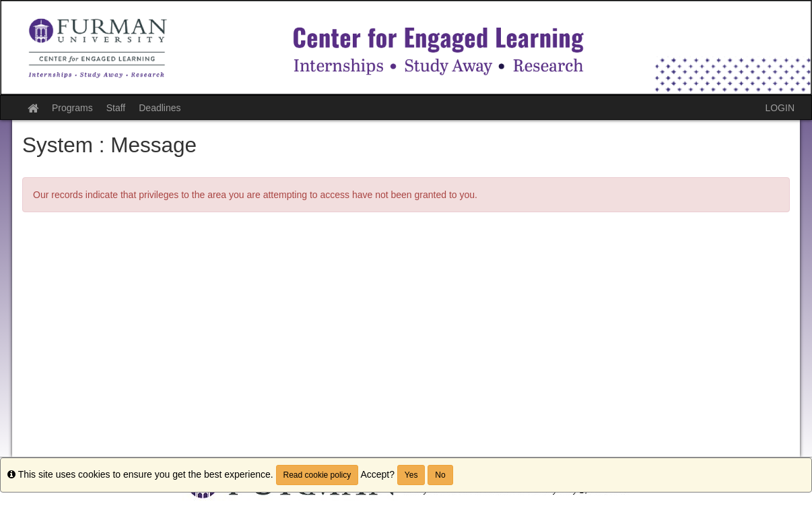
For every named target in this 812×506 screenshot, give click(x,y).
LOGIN (780, 108)
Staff (116, 108)
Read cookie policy (317, 475)
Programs (72, 108)
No (440, 475)
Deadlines (160, 108)
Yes (411, 475)
